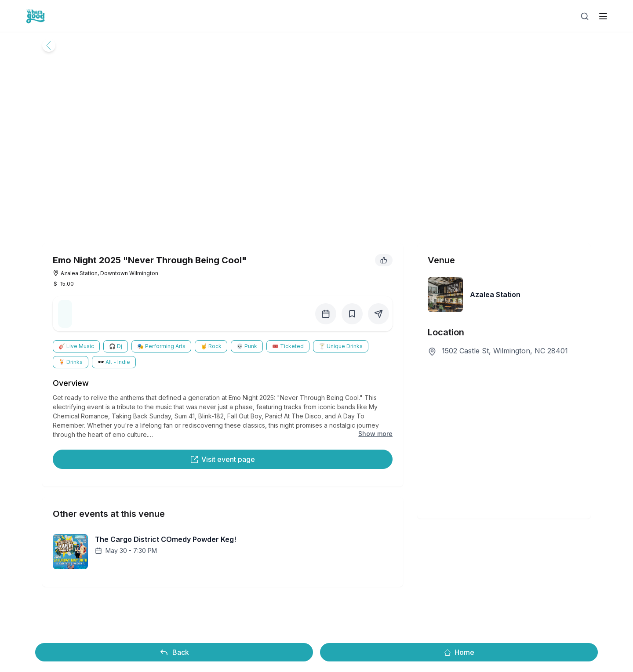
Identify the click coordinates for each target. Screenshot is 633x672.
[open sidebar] (603, 16)
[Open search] (585, 16)
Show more (375, 434)
